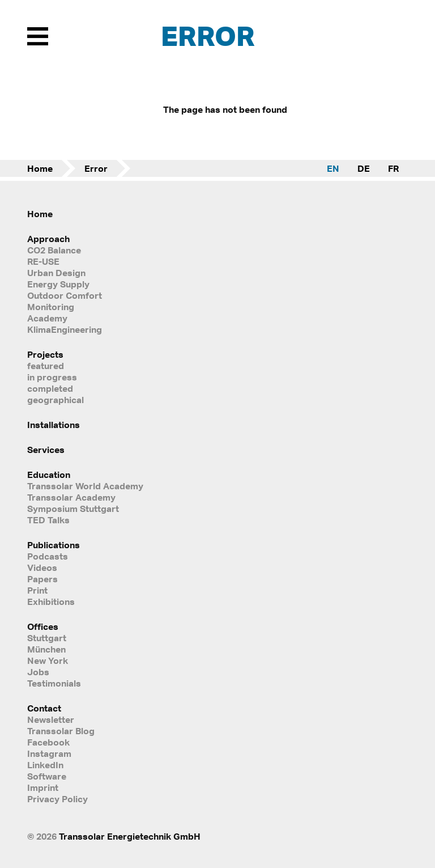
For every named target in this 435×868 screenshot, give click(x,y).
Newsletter (51, 719)
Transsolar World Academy (85, 486)
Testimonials (54, 683)
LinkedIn (45, 765)
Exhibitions (51, 602)
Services (46, 450)
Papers (42, 579)
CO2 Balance (54, 250)
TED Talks (48, 520)
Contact (44, 708)
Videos (42, 568)
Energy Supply (58, 284)
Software (47, 776)
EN (333, 168)
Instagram (49, 753)
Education (49, 475)
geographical (56, 400)
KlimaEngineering (65, 329)
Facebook (48, 742)
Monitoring (51, 307)
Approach (48, 239)
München (46, 649)
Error (96, 168)
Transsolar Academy (71, 497)
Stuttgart (47, 638)
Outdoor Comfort (65, 295)
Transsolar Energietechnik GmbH (130, 836)
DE (364, 168)
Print (37, 590)
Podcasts (48, 556)
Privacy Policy (57, 799)
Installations (54, 425)
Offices (43, 626)
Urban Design (56, 273)
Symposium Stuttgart (73, 509)
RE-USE (43, 261)
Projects (45, 354)
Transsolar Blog (61, 731)
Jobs (38, 672)
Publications (54, 545)
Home (40, 168)
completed (50, 388)
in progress (52, 377)
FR (393, 168)
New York (48, 660)
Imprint (43, 787)
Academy (47, 318)
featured (46, 366)
